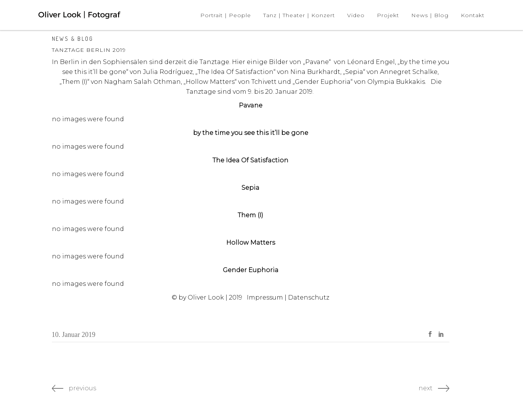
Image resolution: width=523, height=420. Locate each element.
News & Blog (73, 39)
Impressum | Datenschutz (288, 297)
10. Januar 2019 (74, 335)
